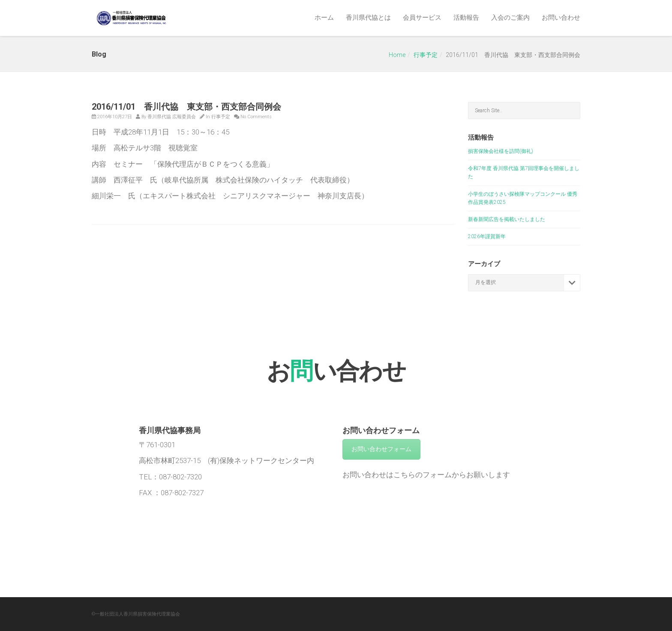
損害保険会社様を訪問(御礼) (501, 151)
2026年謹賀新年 (487, 236)
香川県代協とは (368, 18)
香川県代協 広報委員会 (172, 117)
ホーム (324, 18)
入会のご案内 (510, 18)
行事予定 (426, 55)
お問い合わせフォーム (381, 449)
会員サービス (422, 18)
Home (397, 55)
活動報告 (466, 18)
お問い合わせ (561, 18)
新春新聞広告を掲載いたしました (507, 219)
